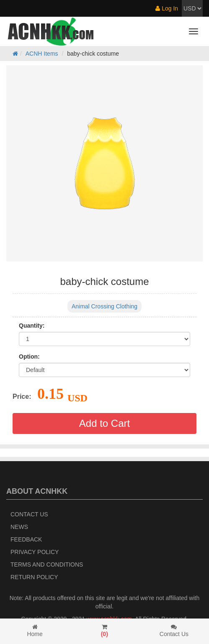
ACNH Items (42, 54)
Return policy (34, 577)
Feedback (26, 539)
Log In (167, 8)
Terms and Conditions (47, 564)
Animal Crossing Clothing (104, 306)
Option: (29, 357)
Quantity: (32, 326)
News (19, 527)
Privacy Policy (35, 552)
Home (35, 631)
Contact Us (29, 514)
